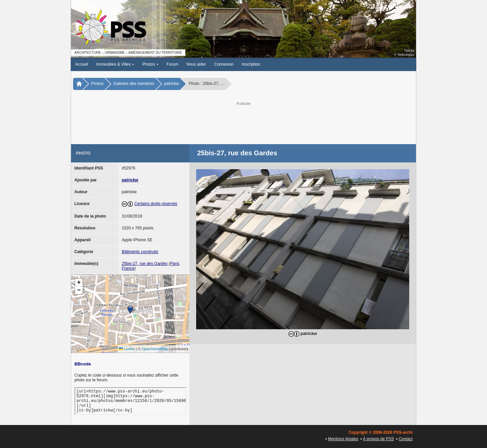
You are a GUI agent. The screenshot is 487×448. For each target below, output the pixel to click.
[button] (130, 310)
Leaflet (127, 349)
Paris (175, 264)
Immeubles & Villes (115, 64)
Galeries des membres (134, 84)
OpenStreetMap (155, 349)
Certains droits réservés (156, 204)
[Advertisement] (243, 122)
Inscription (251, 64)
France (128, 268)
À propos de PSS (378, 439)
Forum (173, 64)
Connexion (224, 64)
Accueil (82, 64)
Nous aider (196, 64)
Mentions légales (343, 439)
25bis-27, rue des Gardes (145, 264)
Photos (150, 64)
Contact (406, 439)
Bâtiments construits (140, 252)
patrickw (171, 84)
